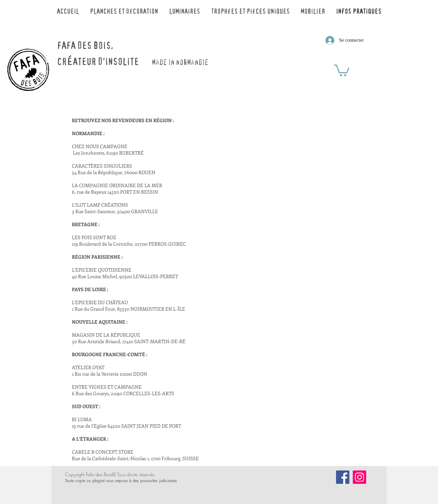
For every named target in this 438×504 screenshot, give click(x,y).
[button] (342, 70)
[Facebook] (343, 477)
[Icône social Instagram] (359, 477)
